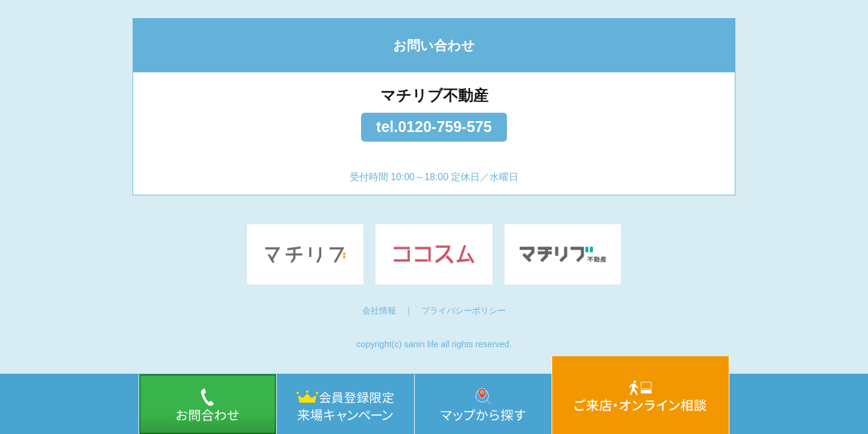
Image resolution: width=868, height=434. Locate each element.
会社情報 (379, 310)
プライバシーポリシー (464, 310)
